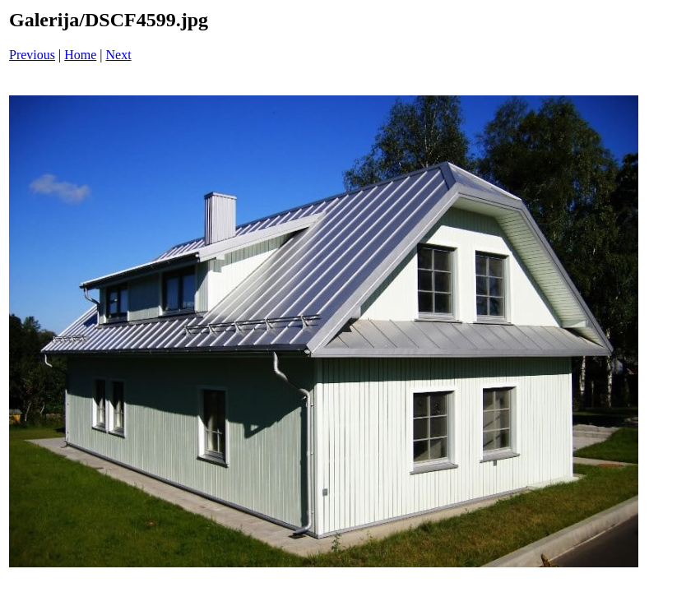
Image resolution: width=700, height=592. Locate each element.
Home (80, 55)
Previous (32, 55)
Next (119, 55)
